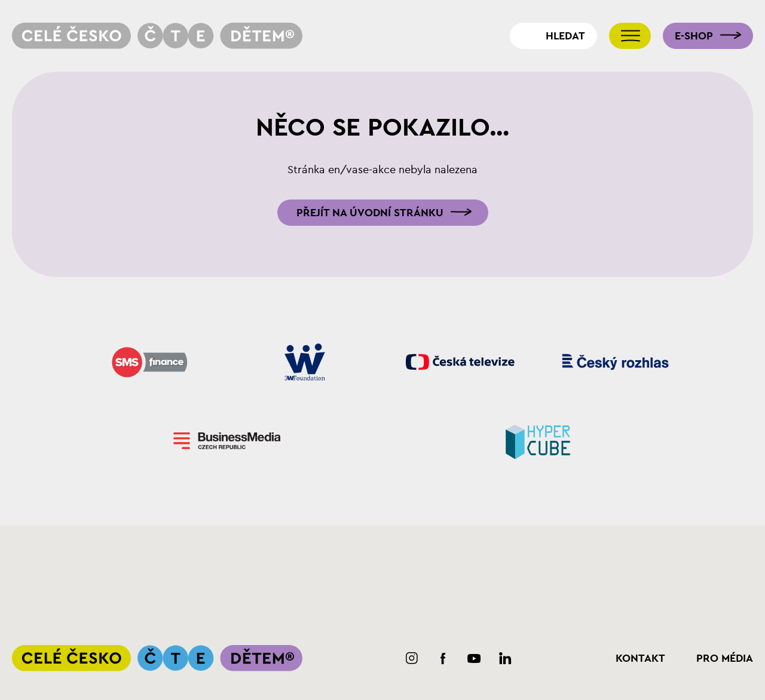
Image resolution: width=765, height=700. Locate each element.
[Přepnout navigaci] (630, 36)
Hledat (565, 36)
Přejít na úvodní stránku (370, 213)
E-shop (694, 36)
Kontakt (640, 658)
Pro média (725, 658)
